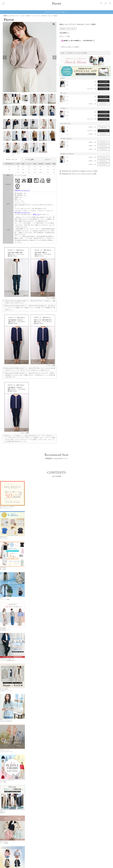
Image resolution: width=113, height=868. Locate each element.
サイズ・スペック (12, 160)
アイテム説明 (30, 160)
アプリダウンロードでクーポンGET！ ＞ (56, 12)
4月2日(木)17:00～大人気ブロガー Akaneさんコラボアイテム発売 (79, 171)
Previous (5, 57)
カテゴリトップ (13, 16)
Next (54, 57)
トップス (22, 16)
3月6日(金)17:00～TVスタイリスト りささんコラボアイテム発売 (79, 174)
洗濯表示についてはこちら (22, 190)
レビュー (48, 160)
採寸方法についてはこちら (22, 212)
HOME (5, 16)
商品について (37, 214)
